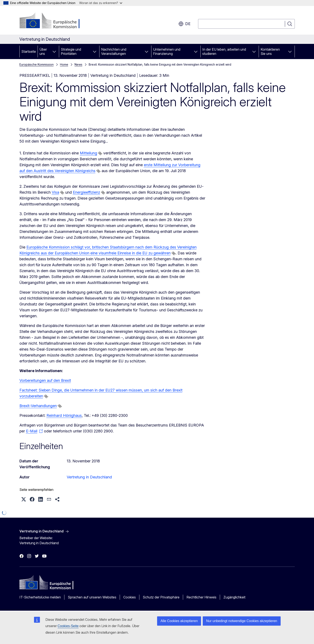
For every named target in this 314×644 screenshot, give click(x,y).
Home (64, 64)
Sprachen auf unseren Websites (92, 597)
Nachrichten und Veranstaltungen (114, 51)
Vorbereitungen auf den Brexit (45, 380)
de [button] (184, 24)
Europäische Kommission (37, 64)
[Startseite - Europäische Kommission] (54, 21)
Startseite (29, 51)
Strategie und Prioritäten (71, 51)
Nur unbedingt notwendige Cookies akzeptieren (242, 621)
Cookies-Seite (68, 626)
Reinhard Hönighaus (64, 415)
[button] (24, 499)
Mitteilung (88, 153)
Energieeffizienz (86, 192)
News (78, 64)
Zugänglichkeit (234, 597)
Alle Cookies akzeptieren (179, 621)
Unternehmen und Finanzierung (167, 51)
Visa (55, 192)
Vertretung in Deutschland (89, 477)
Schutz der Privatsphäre (161, 597)
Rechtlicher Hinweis (201, 597)
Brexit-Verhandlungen (38, 406)
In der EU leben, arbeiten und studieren (224, 51)
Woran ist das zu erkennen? (101, 3)
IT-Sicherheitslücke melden (40, 597)
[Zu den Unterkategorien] (54, 51)
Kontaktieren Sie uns (270, 51)
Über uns (43, 51)
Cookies (130, 597)
